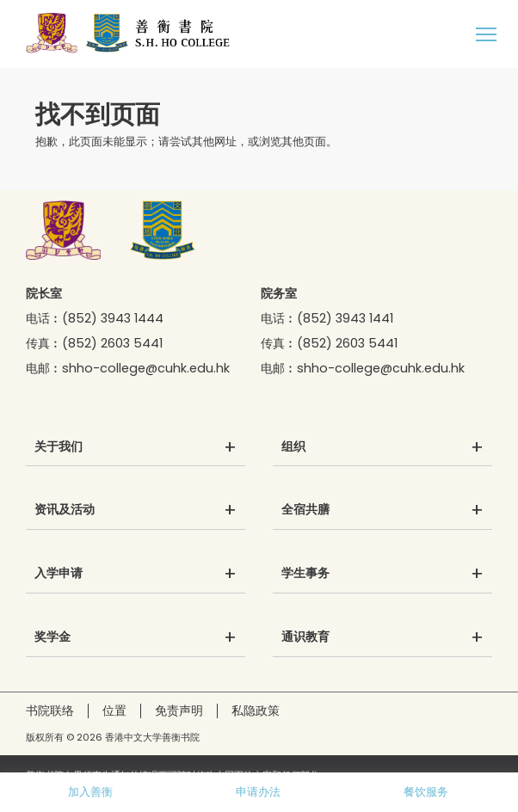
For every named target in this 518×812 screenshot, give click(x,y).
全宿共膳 (305, 510)
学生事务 (305, 574)
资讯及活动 (65, 510)
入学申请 (59, 574)
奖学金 (52, 637)
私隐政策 (256, 710)
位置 (114, 710)
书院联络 (50, 710)
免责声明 (179, 710)
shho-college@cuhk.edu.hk (146, 368)
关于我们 (59, 447)
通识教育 (305, 637)
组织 (293, 447)
